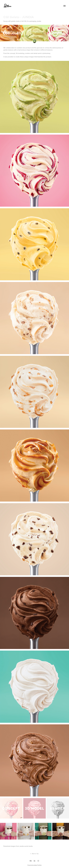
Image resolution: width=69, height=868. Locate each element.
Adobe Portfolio (38, 865)
